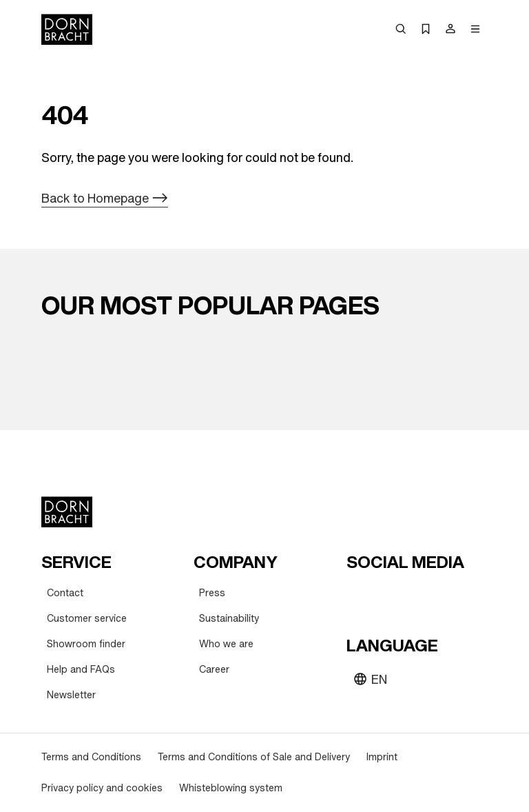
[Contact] (65, 593)
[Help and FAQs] (81, 670)
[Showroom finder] (86, 644)
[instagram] (384, 596)
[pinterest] (408, 596)
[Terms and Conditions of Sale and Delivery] (254, 757)
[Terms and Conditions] (91, 757)
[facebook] (433, 596)
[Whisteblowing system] (231, 788)
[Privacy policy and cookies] (102, 788)
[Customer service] (87, 619)
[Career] (214, 670)
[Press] (212, 593)
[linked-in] (458, 596)
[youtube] (359, 596)
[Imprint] (382, 757)
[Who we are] (226, 644)
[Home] (67, 29)
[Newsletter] (71, 695)
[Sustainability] (229, 619)
